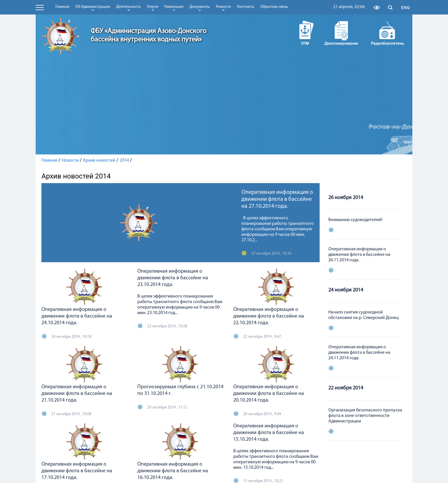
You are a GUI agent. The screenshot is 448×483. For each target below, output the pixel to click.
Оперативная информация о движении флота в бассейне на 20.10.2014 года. (269, 394)
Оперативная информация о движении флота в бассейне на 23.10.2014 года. (173, 278)
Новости (223, 8)
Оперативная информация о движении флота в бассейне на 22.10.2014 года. (269, 316)
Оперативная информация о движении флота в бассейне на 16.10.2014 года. (173, 471)
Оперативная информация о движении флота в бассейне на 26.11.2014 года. (359, 255)
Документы (200, 8)
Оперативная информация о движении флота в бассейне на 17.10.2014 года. (77, 471)
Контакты (246, 7)
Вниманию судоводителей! (355, 220)
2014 (124, 161)
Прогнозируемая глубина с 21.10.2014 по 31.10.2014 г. (180, 390)
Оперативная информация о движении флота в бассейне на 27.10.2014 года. (277, 199)
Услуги (153, 8)
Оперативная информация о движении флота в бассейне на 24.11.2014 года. (359, 353)
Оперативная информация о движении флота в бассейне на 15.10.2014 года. (269, 433)
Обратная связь (274, 7)
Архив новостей (99, 161)
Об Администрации (93, 8)
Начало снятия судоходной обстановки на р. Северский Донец (364, 315)
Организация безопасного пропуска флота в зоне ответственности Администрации (365, 416)
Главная (62, 7)
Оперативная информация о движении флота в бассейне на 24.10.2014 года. (77, 316)
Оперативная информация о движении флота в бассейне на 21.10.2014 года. (77, 394)
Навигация (174, 8)
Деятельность (129, 8)
